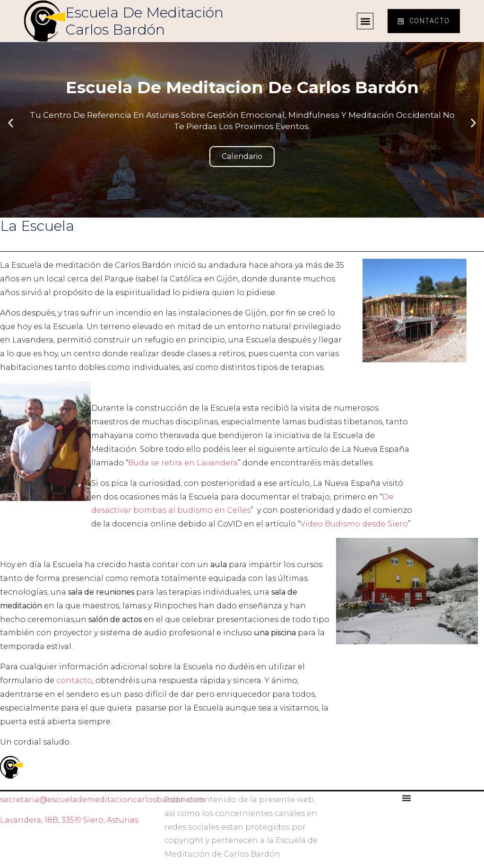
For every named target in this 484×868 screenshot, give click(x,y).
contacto (74, 680)
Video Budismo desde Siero (354, 524)
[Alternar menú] (406, 798)
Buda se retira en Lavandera (183, 463)
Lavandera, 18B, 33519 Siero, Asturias (69, 820)
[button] (365, 21)
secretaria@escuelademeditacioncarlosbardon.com (103, 800)
